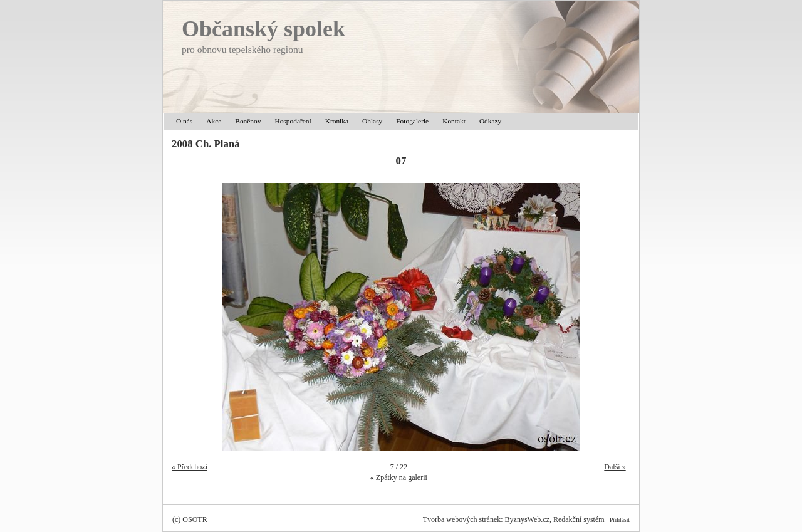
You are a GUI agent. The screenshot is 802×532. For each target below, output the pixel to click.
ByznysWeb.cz (527, 519)
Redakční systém (579, 519)
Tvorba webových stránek (462, 519)
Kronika (337, 121)
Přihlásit (620, 520)
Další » (615, 467)
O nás (184, 121)
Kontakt (454, 121)
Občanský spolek (263, 29)
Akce (214, 121)
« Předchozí (190, 467)
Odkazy (490, 121)
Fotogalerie (412, 121)
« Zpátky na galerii (399, 477)
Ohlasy (372, 121)
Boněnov (248, 121)
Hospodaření (293, 121)
